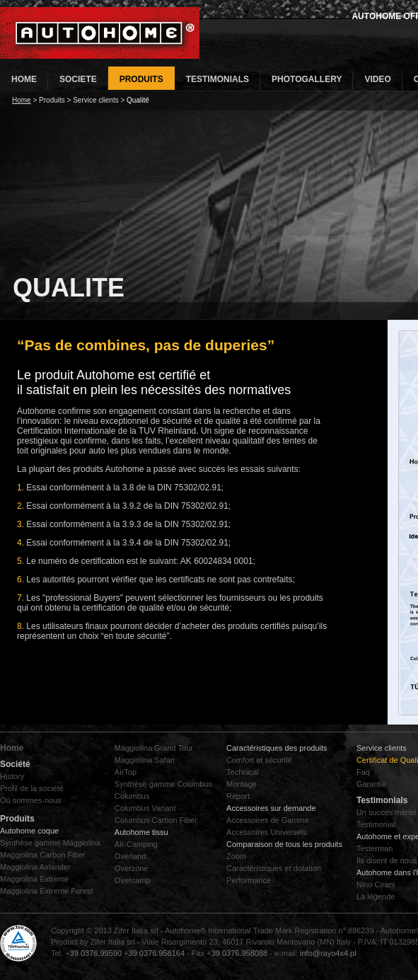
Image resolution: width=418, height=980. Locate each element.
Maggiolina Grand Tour (154, 748)
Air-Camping (136, 844)
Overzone (132, 868)
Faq (363, 772)
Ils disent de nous (387, 860)
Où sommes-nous (31, 800)
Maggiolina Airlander (35, 867)
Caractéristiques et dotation (274, 868)
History (12, 776)
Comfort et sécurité (259, 760)
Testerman (375, 848)
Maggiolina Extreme (34, 879)
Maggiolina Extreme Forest (46, 891)
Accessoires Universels (267, 832)
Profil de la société (32, 788)
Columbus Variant (145, 808)
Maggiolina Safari (145, 760)
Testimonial (376, 824)
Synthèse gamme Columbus (163, 784)
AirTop (126, 772)
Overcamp (133, 880)
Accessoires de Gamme (268, 820)
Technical (243, 772)
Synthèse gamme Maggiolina (50, 843)
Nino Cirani (376, 884)
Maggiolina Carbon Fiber (42, 855)
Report (238, 796)
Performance (249, 880)
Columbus (132, 796)
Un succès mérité (387, 812)
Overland (130, 856)
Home (22, 100)
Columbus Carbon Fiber (156, 820)
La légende (376, 897)
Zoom (236, 856)
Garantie (371, 784)
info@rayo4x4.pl (328, 953)
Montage (242, 784)
